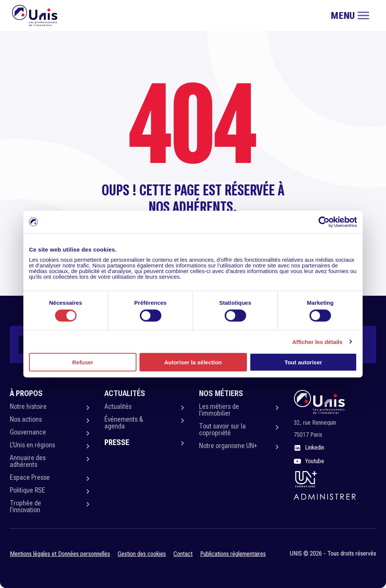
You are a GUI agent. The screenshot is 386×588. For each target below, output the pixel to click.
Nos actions (26, 419)
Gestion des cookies (142, 554)
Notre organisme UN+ (228, 446)
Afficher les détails (317, 342)
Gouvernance (28, 432)
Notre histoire (28, 406)
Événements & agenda (124, 423)
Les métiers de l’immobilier (219, 410)
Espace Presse (30, 477)
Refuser (83, 362)
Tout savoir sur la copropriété (222, 429)
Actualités (118, 406)
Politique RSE (28, 490)
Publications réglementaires (233, 554)
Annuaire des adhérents (28, 461)
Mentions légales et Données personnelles (60, 554)
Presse (117, 442)
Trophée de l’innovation (25, 506)
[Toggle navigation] (350, 15)
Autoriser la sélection (193, 362)
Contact (183, 554)
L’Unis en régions (32, 445)
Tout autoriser (303, 362)
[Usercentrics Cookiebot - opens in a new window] (324, 222)
